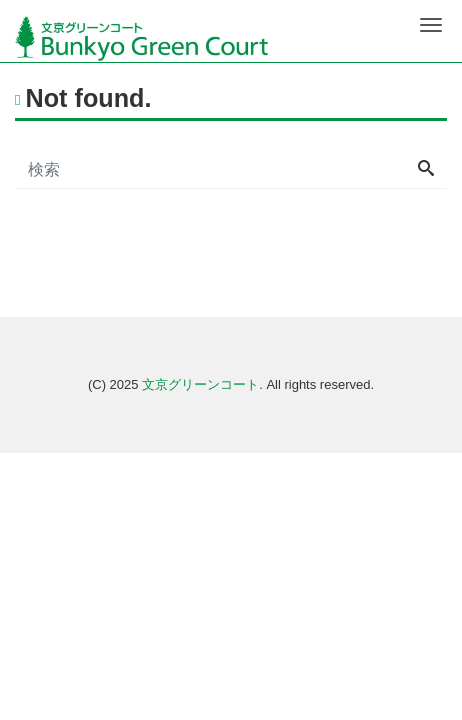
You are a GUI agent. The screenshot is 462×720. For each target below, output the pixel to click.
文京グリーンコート (200, 384)
